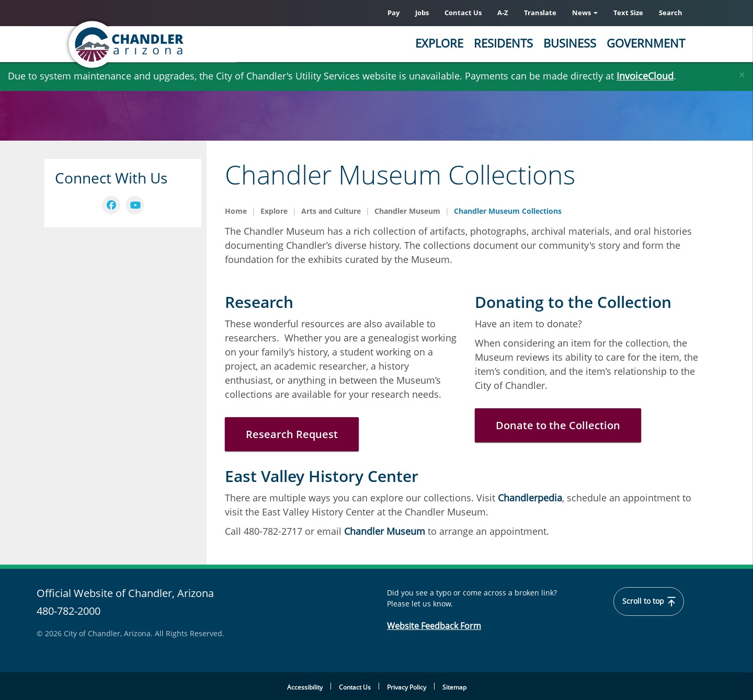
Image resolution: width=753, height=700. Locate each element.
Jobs (422, 13)
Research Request (292, 434)
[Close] (742, 72)
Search (671, 13)
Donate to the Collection (558, 425)
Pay (393, 13)
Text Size (628, 13)
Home (236, 211)
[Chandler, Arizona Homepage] (167, 44)
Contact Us (463, 13)
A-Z (503, 13)
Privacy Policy (407, 687)
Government (646, 43)
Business (570, 43)
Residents (503, 43)
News (585, 13)
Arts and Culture (331, 211)
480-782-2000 (69, 611)
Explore (439, 43)
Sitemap (454, 687)
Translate (540, 13)
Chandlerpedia (530, 498)
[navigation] (111, 205)
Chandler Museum (407, 211)
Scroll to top (649, 601)
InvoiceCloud (645, 76)
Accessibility (305, 687)
